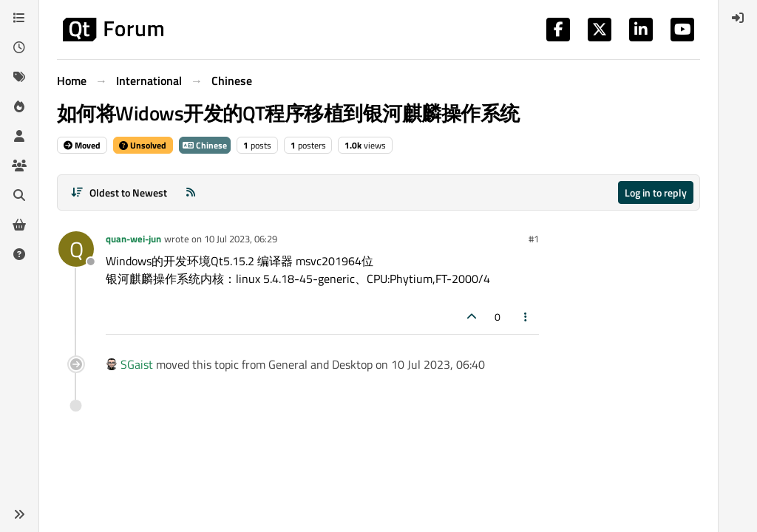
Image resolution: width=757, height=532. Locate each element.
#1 (534, 239)
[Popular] (19, 106)
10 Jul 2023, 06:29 (241, 239)
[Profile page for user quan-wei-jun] (76, 249)
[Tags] (19, 77)
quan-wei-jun (133, 239)
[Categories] (19, 18)
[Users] (19, 136)
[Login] (738, 18)
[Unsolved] (19, 254)
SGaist (137, 364)
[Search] (19, 195)
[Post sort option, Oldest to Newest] (119, 192)
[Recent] (19, 47)
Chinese (205, 145)
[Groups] (19, 166)
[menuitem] (738, 18)
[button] (19, 514)
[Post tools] (526, 317)
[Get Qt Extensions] (19, 225)
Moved (82, 145)
